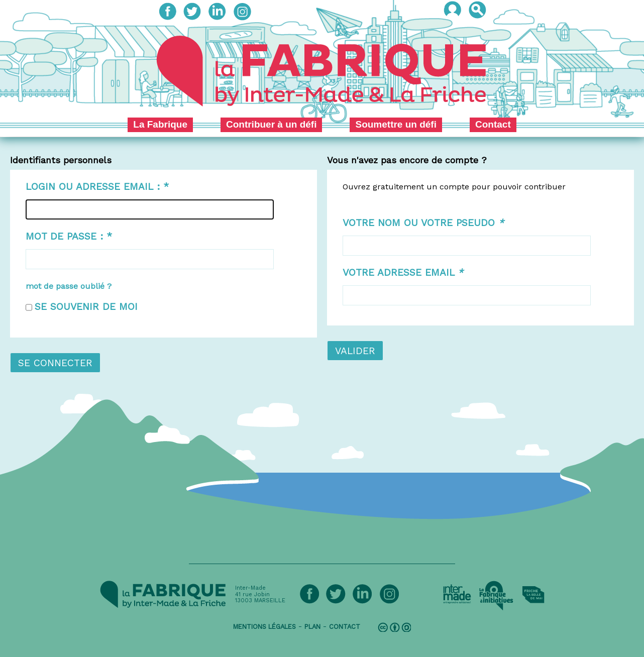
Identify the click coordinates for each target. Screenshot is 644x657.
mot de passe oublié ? (69, 286)
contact (345, 627)
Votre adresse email (403, 272)
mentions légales (264, 627)
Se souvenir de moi (86, 307)
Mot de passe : (69, 236)
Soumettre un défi (396, 124)
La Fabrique (160, 124)
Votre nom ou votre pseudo (423, 223)
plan (312, 627)
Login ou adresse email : (97, 187)
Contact (493, 124)
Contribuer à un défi (272, 124)
